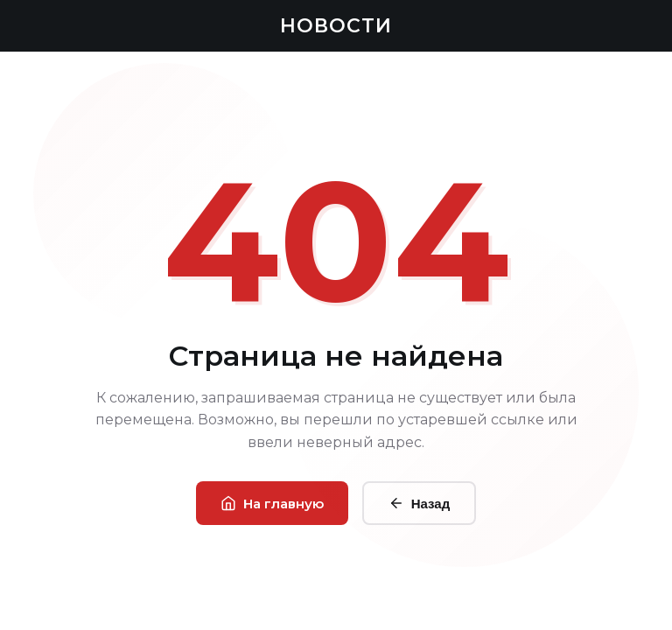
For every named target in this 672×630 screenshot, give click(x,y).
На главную (272, 504)
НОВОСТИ (336, 26)
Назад (419, 503)
